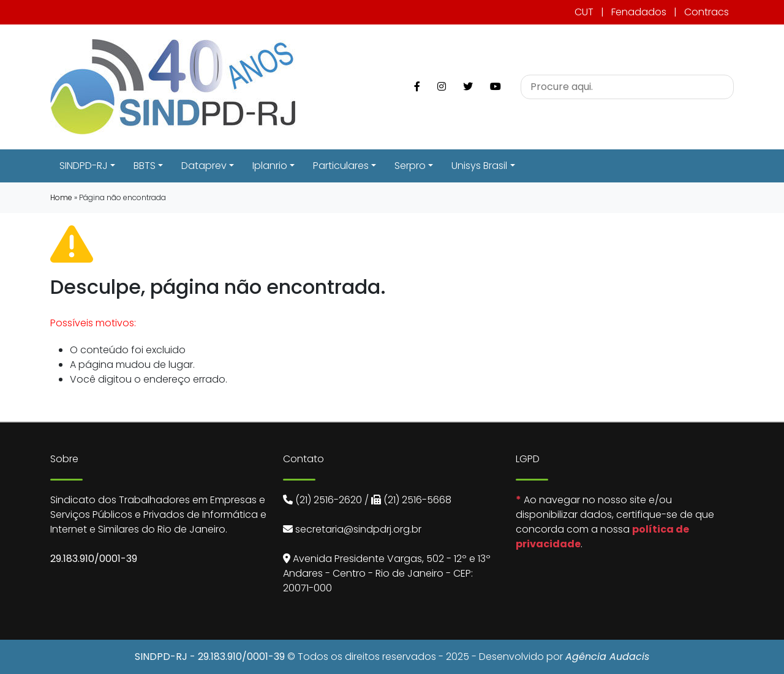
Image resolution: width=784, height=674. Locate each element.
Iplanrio (270, 166)
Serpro (410, 166)
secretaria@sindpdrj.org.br (358, 529)
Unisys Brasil (479, 166)
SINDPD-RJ (84, 166)
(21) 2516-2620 (329, 500)
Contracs (707, 12)
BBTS (145, 166)
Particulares (341, 166)
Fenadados (639, 12)
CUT (584, 12)
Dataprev (204, 166)
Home (61, 197)
